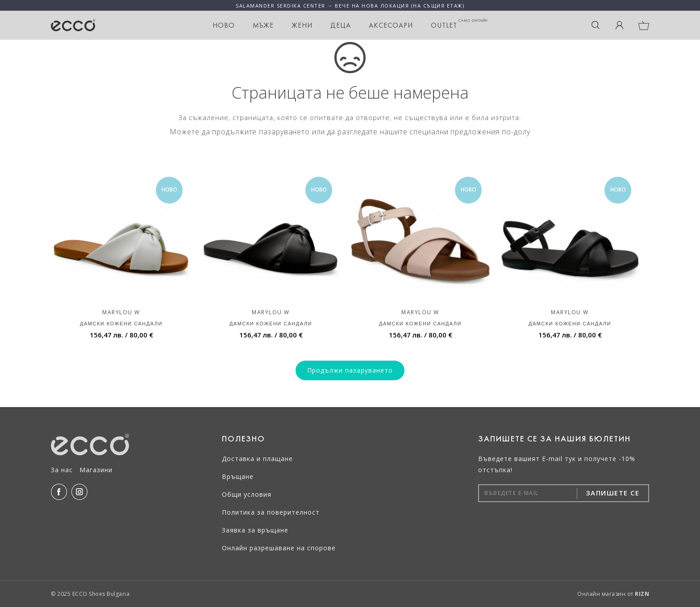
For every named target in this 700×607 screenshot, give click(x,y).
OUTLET (459, 24)
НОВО (224, 25)
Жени (302, 25)
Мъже (263, 25)
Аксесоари (391, 25)
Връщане (238, 476)
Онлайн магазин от (613, 594)
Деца (341, 25)
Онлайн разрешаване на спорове (279, 548)
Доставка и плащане (257, 459)
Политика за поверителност (271, 512)
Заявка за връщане (255, 530)
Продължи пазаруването (350, 370)
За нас (62, 470)
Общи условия (247, 494)
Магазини (96, 470)
